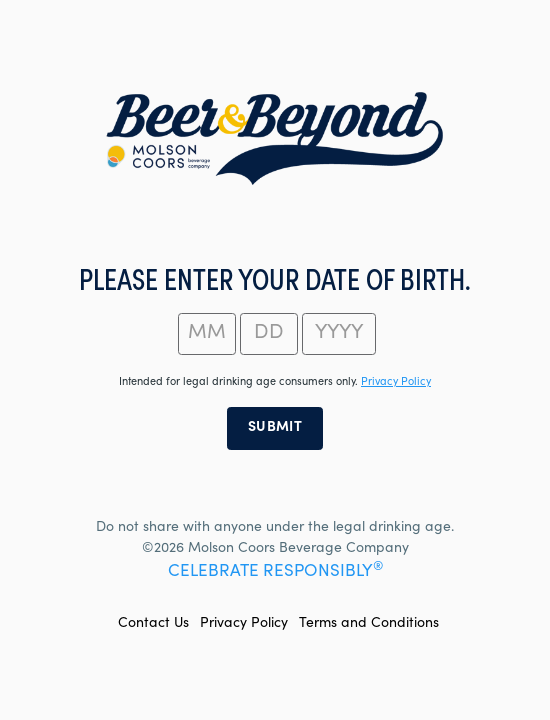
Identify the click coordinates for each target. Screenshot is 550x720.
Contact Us (153, 624)
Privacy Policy (244, 624)
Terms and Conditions (369, 624)
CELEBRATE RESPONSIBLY (275, 572)
